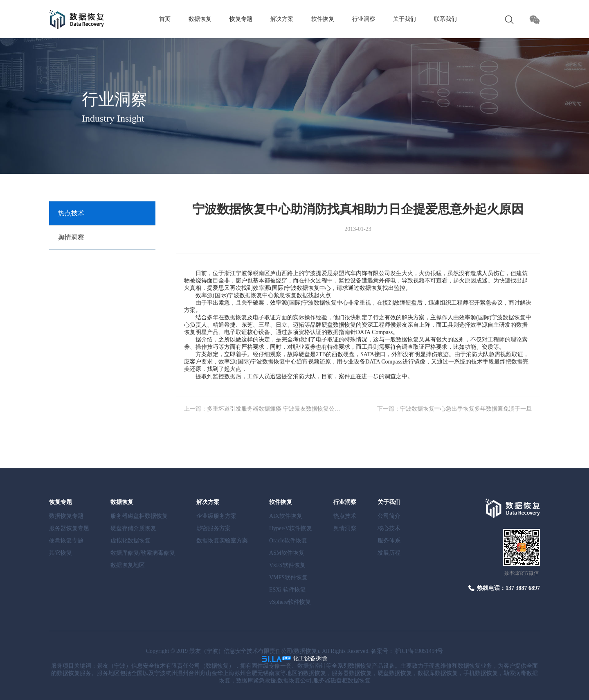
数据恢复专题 (66, 516)
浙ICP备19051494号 (419, 651)
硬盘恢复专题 (66, 541)
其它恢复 (61, 553)
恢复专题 (241, 19)
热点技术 (71, 213)
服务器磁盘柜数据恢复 (139, 516)
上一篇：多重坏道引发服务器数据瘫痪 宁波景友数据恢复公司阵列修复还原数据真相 (262, 409)
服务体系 (389, 541)
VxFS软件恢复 (287, 565)
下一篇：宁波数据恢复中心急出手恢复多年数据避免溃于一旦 (454, 409)
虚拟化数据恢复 (130, 541)
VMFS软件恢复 (288, 577)
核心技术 (389, 528)
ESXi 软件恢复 (288, 590)
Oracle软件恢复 (288, 541)
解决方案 (282, 19)
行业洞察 (364, 19)
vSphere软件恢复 (290, 602)
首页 (165, 19)
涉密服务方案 (214, 528)
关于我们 (405, 19)
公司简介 (389, 516)
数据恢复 (200, 19)
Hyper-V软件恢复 (291, 528)
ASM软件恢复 (287, 553)
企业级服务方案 (216, 516)
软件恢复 (323, 19)
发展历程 (389, 553)
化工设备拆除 (310, 658)
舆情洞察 (71, 237)
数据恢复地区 (128, 565)
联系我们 (445, 19)
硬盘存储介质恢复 (133, 528)
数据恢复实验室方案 (222, 541)
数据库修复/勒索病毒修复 (143, 553)
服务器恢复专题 (69, 528)
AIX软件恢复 (286, 516)
